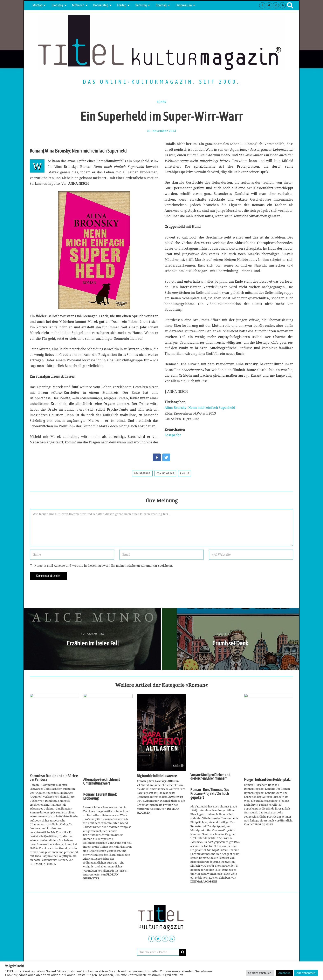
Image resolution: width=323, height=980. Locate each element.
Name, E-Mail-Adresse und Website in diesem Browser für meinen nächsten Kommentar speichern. (104, 566)
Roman (162, 102)
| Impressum (184, 5)
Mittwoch (78, 5)
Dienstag (57, 5)
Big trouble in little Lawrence (157, 776)
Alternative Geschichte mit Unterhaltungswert (101, 781)
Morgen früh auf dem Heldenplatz (267, 780)
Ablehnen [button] (284, 973)
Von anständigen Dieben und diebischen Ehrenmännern (210, 777)
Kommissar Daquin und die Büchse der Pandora (54, 778)
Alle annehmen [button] (306, 973)
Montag (37, 5)
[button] (183, 952)
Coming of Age (165, 474)
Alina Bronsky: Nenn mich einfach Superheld (200, 408)
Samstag (141, 5)
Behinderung (142, 474)
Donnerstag (101, 5)
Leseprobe (173, 435)
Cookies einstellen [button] (260, 973)
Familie (185, 474)
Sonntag (161, 5)
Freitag (122, 5)
